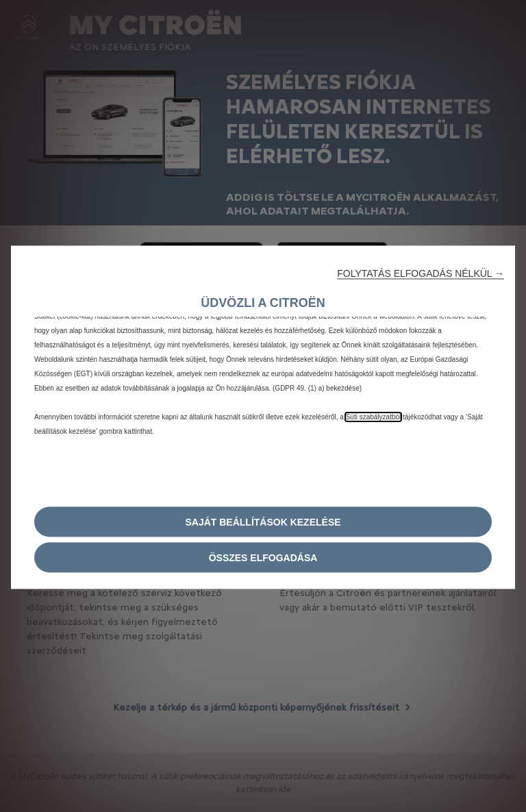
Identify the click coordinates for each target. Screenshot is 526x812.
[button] (421, 273)
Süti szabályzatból (374, 416)
